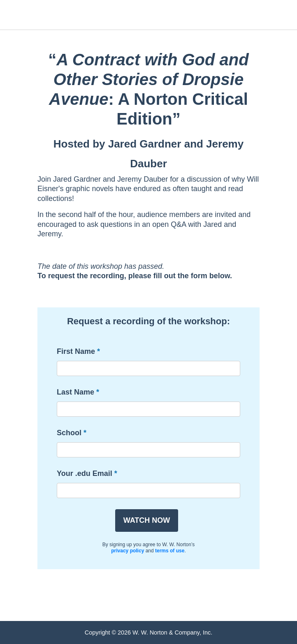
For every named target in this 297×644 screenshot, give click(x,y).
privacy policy (128, 551)
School (69, 433)
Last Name (75, 392)
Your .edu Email (85, 473)
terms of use (170, 551)
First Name (76, 351)
